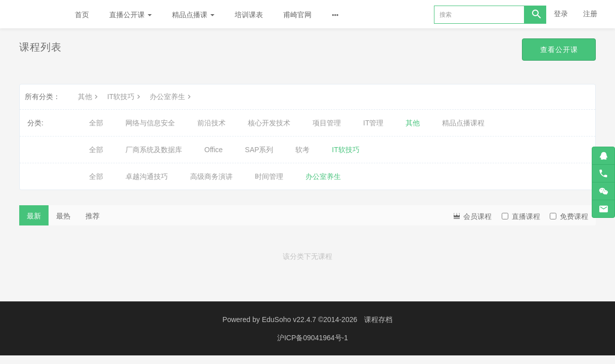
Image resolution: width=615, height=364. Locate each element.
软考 (302, 150)
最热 (63, 216)
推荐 (93, 216)
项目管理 (327, 123)
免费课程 (569, 216)
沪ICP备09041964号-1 (313, 337)
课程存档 (378, 320)
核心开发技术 (269, 123)
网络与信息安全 (150, 123)
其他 (89, 97)
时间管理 (269, 176)
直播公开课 (130, 15)
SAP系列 (259, 150)
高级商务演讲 (211, 176)
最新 (34, 216)
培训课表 (249, 15)
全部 (96, 123)
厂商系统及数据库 (154, 150)
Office (213, 150)
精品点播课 (193, 15)
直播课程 (521, 216)
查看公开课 (559, 50)
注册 (590, 14)
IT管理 (373, 123)
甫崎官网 (297, 15)
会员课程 (472, 216)
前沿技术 (211, 123)
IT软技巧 (125, 97)
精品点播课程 (463, 123)
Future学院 (32, 14)
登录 (561, 14)
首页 (82, 15)
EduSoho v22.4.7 (289, 320)
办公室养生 (171, 97)
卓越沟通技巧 (147, 176)
